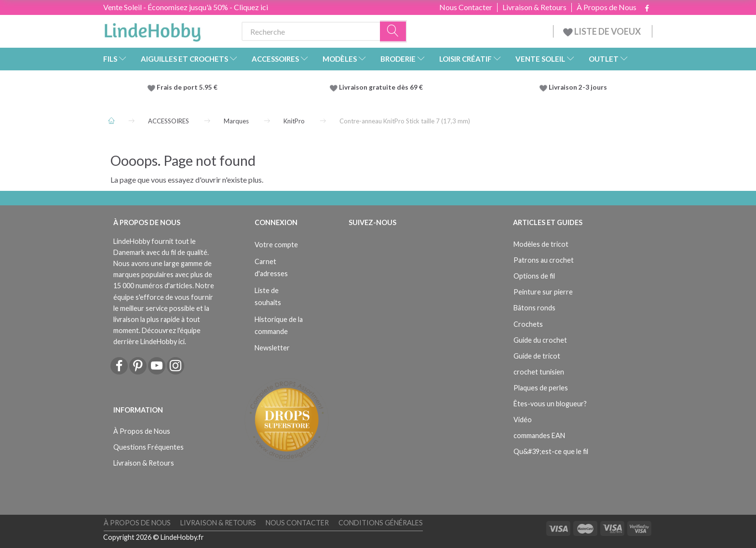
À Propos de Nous (607, 7)
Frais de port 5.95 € (187, 87)
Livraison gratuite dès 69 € (382, 87)
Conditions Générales (381, 523)
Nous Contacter (466, 7)
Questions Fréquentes (148, 447)
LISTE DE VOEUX (603, 31)
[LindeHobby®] (152, 29)
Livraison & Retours (534, 7)
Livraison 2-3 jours (578, 87)
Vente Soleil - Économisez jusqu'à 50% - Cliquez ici (186, 7)
